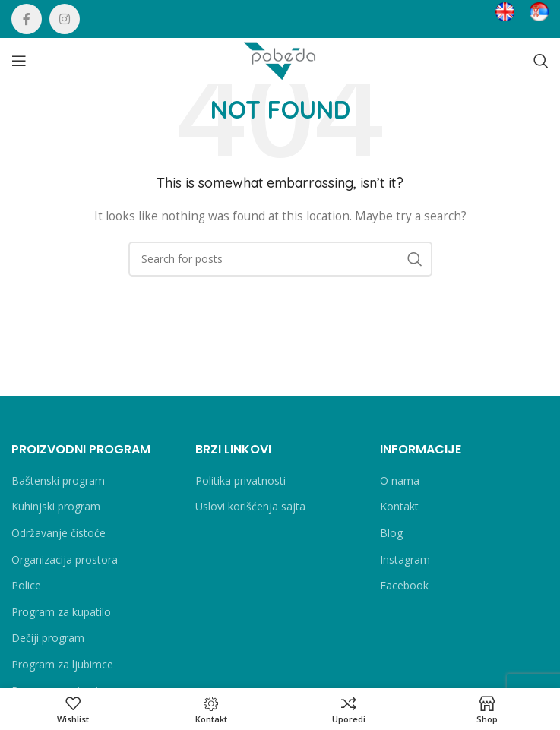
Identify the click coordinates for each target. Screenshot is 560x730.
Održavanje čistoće (59, 533)
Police (26, 585)
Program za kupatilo (61, 612)
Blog (391, 533)
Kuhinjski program (56, 506)
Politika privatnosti (240, 480)
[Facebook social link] (27, 19)
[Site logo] (280, 60)
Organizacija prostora (65, 559)
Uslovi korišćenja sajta (250, 506)
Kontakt (399, 506)
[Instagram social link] (65, 19)
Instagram (405, 559)
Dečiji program (48, 638)
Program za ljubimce (62, 664)
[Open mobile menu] (19, 61)
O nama (400, 480)
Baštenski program (58, 480)
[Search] (541, 61)
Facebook (404, 585)
